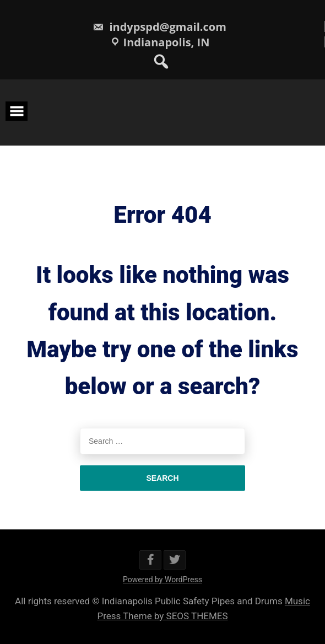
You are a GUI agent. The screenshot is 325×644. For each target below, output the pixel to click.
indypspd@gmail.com (159, 27)
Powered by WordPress (162, 579)
